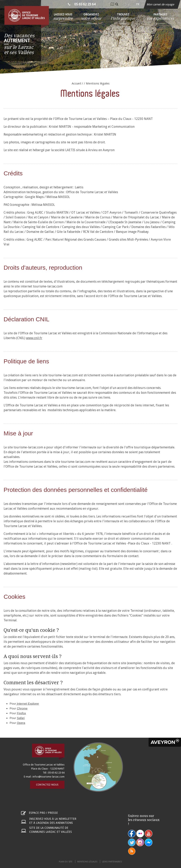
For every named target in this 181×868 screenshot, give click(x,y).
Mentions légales (87, 862)
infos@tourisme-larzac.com (49, 777)
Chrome (22, 708)
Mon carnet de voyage (161, 4)
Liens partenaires (112, 862)
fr (138, 4)
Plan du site (66, 862)
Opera (21, 723)
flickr (140, 834)
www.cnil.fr (34, 338)
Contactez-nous (47, 785)
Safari (21, 718)
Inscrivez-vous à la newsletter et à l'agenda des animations (53, 821)
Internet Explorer (28, 704)
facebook (132, 834)
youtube (149, 834)
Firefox (21, 713)
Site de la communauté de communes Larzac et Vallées (51, 830)
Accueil (76, 83)
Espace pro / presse (43, 813)
